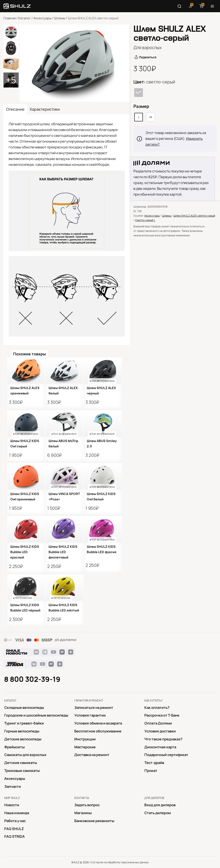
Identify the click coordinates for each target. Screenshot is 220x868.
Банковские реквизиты (94, 821)
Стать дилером (158, 813)
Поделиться (148, 57)
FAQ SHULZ (14, 829)
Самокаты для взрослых (25, 755)
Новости (12, 805)
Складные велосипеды (24, 708)
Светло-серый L (145, 220)
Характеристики (45, 109)
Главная (10, 18)
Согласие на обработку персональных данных (120, 862)
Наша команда (17, 813)
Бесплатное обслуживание (98, 731)
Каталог (24, 18)
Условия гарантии (90, 715)
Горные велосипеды (22, 731)
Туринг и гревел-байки (24, 723)
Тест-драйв (154, 763)
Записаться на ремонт (94, 708)
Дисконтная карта (160, 747)
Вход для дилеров (160, 805)
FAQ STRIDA (15, 836)
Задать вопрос (87, 805)
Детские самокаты (21, 763)
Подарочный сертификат (166, 755)
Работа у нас (15, 821)
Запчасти (13, 786)
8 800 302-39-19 (32, 679)
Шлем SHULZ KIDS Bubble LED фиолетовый (63, 552)
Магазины (83, 813)
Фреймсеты (15, 747)
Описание (15, 109)
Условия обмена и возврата (98, 723)
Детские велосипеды (23, 739)
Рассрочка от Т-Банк (162, 715)
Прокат (151, 771)
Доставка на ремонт (92, 755)
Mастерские (85, 747)
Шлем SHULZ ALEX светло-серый (194, 216)
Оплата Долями (158, 723)
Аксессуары (42, 18)
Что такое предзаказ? (163, 739)
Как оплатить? (157, 708)
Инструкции (85, 739)
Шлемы (60, 18)
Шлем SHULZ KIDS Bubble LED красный (25, 552)
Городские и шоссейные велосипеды (36, 715)
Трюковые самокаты (22, 771)
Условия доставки (160, 731)
